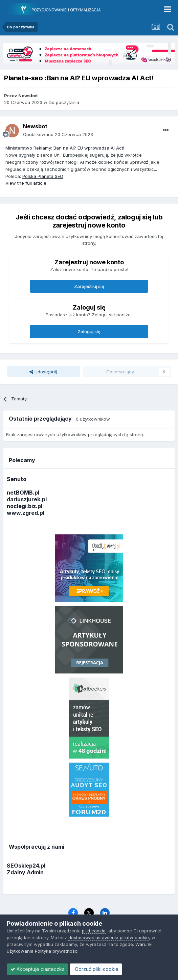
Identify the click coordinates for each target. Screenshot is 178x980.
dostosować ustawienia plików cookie (109, 937)
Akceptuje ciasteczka (38, 969)
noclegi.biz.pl (25, 506)
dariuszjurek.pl (27, 499)
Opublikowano (58, 134)
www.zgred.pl (26, 513)
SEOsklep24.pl (26, 866)
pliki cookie (94, 931)
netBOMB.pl (23, 493)
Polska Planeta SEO (43, 176)
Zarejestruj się (89, 286)
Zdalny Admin (25, 872)
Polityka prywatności (57, 951)
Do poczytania (64, 102)
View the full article (26, 183)
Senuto (17, 479)
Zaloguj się (89, 332)
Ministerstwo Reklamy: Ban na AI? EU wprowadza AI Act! (65, 148)
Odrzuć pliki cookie (96, 969)
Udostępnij (43, 372)
